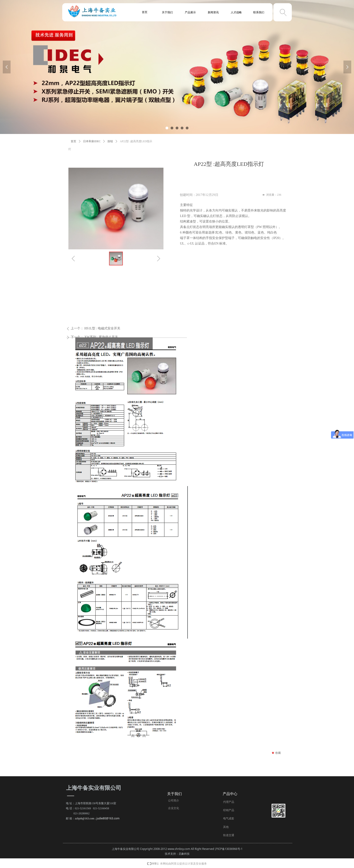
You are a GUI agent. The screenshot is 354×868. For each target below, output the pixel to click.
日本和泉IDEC (92, 141)
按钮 (110, 141)
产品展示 (190, 12)
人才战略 (236, 12)
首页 (73, 141)
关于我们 (167, 12)
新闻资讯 (213, 12)
